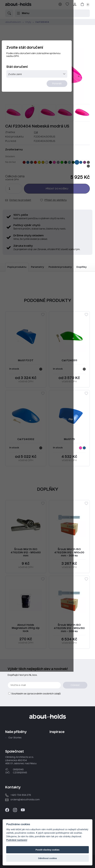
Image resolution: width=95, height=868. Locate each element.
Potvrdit (77, 93)
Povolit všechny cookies (47, 850)
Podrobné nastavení (17, 840)
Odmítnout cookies (47, 858)
